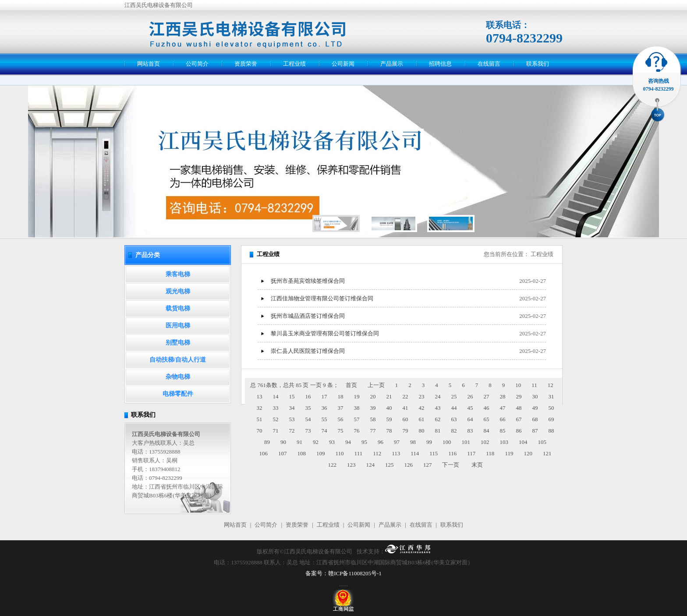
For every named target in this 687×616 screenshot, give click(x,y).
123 (351, 465)
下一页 (451, 465)
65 (487, 419)
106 (264, 453)
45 (470, 408)
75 (341, 431)
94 (348, 442)
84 (487, 431)
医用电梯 (178, 326)
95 (364, 442)
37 (341, 408)
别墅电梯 (178, 343)
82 (454, 431)
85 (503, 431)
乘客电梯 (178, 274)
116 (452, 453)
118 (490, 453)
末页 (477, 465)
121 (547, 453)
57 (357, 419)
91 (299, 442)
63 (454, 419)
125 (390, 465)
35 (308, 408)
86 (519, 431)
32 (260, 408)
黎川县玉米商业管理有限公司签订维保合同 (325, 333)
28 (503, 396)
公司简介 (197, 64)
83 (470, 431)
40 (389, 408)
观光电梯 (178, 291)
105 (542, 442)
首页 (351, 385)
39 (373, 408)
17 (324, 396)
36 (324, 408)
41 (405, 408)
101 (466, 442)
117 (471, 453)
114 (415, 453)
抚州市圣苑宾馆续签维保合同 (308, 281)
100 (447, 442)
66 (503, 419)
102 (485, 442)
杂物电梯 (178, 377)
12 (551, 385)
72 (292, 431)
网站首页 (149, 64)
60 (405, 419)
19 (357, 396)
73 (308, 431)
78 (389, 431)
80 (422, 431)
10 (518, 385)
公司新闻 (343, 64)
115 (434, 453)
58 (373, 419)
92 (316, 442)
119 (509, 453)
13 (260, 396)
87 (535, 431)
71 (276, 431)
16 (308, 396)
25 (454, 396)
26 (470, 396)
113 (396, 453)
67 (519, 419)
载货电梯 (178, 308)
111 (359, 453)
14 (276, 396)
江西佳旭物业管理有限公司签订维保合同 (322, 298)
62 (438, 419)
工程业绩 (294, 64)
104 (523, 442)
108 (302, 453)
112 (377, 453)
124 (370, 465)
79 (405, 431)
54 (308, 419)
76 (357, 431)
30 (535, 396)
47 (503, 408)
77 (373, 431)
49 (535, 408)
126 (408, 465)
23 (422, 396)
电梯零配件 (178, 394)
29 (519, 396)
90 (283, 442)
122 (332, 465)
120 (528, 453)
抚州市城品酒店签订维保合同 (308, 316)
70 (260, 431)
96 (381, 442)
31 (551, 396)
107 (283, 453)
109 (321, 453)
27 (487, 396)
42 (422, 408)
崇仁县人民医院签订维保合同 (308, 351)
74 (324, 431)
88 (551, 431)
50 (551, 408)
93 (332, 442)
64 (470, 419)
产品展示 (392, 64)
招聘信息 (440, 64)
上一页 (376, 385)
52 (276, 419)
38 (357, 408)
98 (413, 442)
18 (341, 396)
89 (267, 442)
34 (292, 408)
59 (389, 419)
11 (534, 385)
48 (519, 408)
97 (397, 442)
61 (422, 419)
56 (341, 419)
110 (340, 453)
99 (429, 442)
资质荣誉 (246, 64)
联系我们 (538, 64)
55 (324, 419)
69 (551, 419)
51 (260, 419)
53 (292, 419)
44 (454, 408)
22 (405, 396)
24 (438, 396)
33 (276, 408)
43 (438, 408)
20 (373, 396)
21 (389, 396)
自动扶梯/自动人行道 (178, 360)
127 (428, 465)
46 (487, 408)
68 (535, 419)
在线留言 (489, 64)
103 (504, 442)
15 (292, 396)
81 (438, 431)
